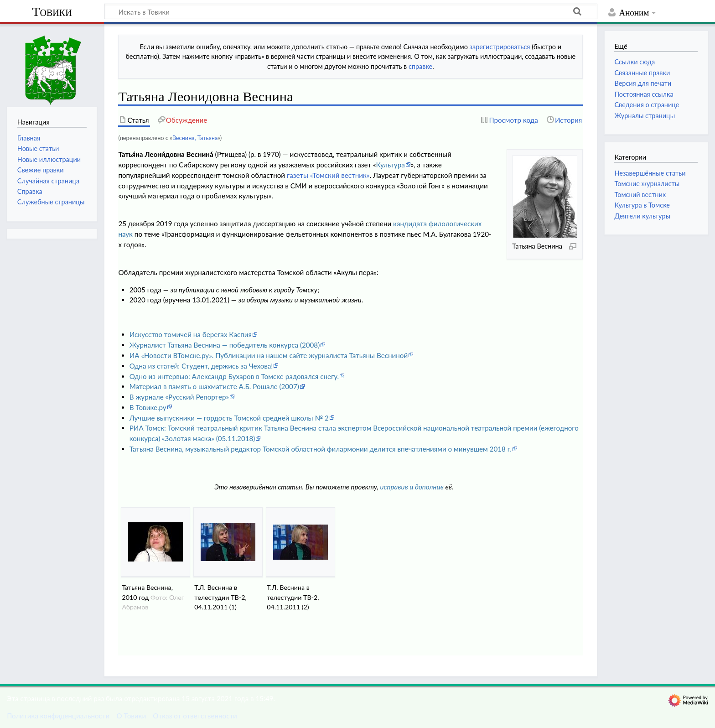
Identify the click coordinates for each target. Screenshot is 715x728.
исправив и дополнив (412, 487)
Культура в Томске (642, 205)
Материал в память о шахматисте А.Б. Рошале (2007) (214, 386)
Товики (52, 12)
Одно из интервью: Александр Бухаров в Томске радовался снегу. (234, 376)
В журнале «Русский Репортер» (179, 397)
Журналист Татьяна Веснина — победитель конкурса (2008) (225, 345)
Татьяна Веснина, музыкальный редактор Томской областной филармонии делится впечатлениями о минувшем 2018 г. (321, 449)
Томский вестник (640, 195)
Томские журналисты (647, 184)
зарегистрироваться (500, 47)
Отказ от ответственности (195, 716)
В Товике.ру (148, 407)
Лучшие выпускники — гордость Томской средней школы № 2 (229, 418)
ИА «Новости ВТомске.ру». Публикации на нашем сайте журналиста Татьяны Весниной (269, 355)
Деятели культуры (642, 216)
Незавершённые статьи (650, 173)
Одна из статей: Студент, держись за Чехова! (201, 366)
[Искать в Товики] (351, 11)
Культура (391, 165)
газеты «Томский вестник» (328, 175)
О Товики (131, 716)
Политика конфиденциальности (58, 716)
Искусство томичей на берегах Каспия (191, 334)
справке (420, 66)
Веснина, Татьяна (195, 138)
